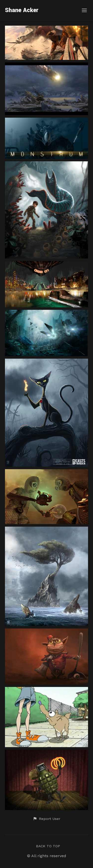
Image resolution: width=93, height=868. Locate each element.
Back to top (48, 846)
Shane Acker (22, 10)
